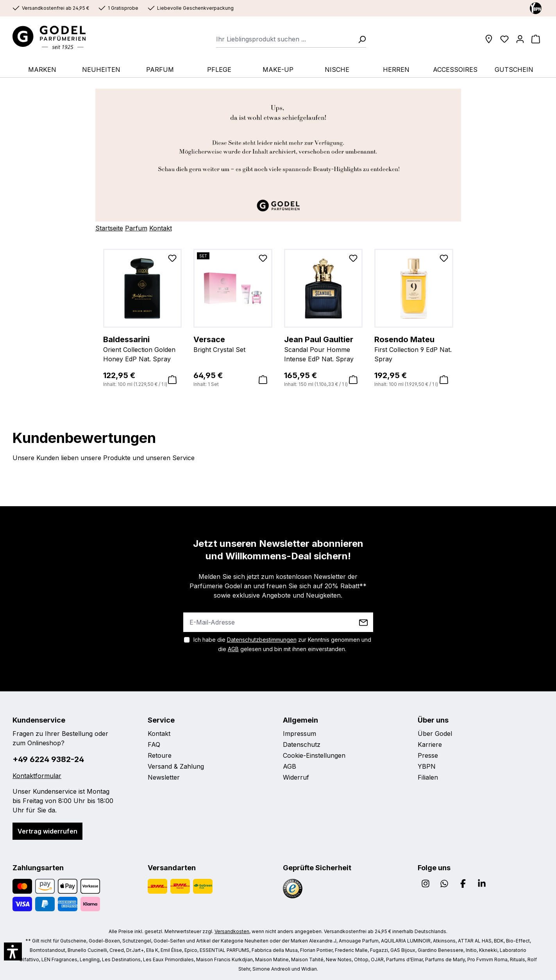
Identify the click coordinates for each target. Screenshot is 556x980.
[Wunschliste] (504, 39)
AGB (233, 649)
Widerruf (296, 777)
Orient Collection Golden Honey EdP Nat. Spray (143, 348)
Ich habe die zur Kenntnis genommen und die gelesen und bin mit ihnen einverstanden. (282, 644)
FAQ (154, 744)
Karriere (430, 744)
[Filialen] (489, 39)
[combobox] (285, 39)
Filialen (428, 777)
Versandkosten (232, 931)
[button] (13, 951)
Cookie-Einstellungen (314, 755)
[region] (278, 319)
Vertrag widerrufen (47, 831)
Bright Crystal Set (233, 344)
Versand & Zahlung (176, 766)
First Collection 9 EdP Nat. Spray (414, 348)
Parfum (136, 228)
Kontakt (161, 228)
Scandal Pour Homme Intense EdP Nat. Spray (324, 348)
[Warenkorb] (536, 39)
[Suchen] (359, 39)
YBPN (427, 766)
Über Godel (435, 734)
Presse (428, 755)
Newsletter (164, 777)
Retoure (160, 755)
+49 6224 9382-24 (48, 759)
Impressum (299, 734)
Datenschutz (302, 744)
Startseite (109, 228)
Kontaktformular (37, 776)
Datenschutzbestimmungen (262, 640)
